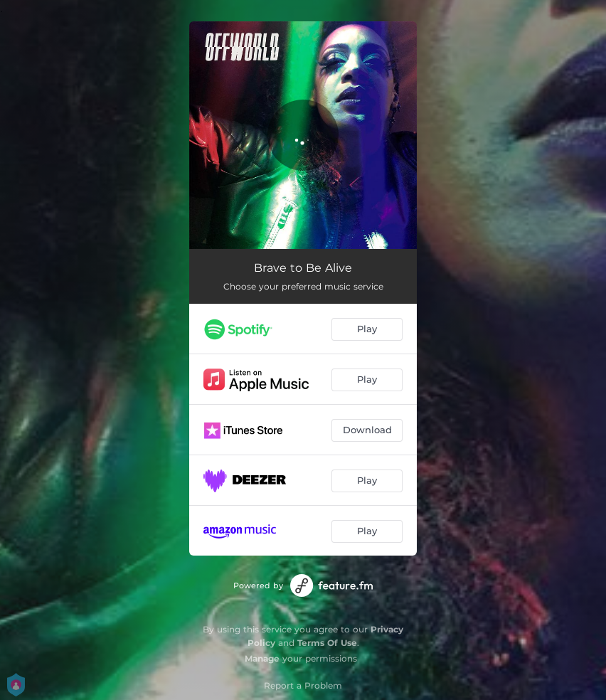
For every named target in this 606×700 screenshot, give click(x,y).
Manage (262, 658)
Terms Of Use (327, 643)
